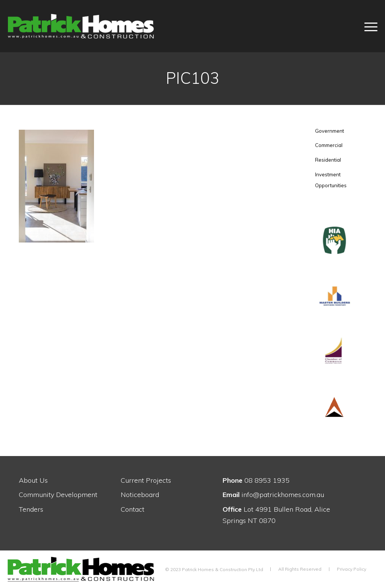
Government (330, 131)
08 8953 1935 (256, 480)
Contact (133, 509)
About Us (33, 480)
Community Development (58, 495)
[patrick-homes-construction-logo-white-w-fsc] (98, 26)
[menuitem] (366, 26)
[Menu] (366, 26)
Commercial (329, 145)
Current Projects (146, 480)
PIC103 (192, 78)
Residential (328, 160)
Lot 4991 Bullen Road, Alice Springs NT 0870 (276, 515)
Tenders (31, 509)
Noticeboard (140, 495)
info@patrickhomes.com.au (273, 495)
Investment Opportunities (331, 180)
